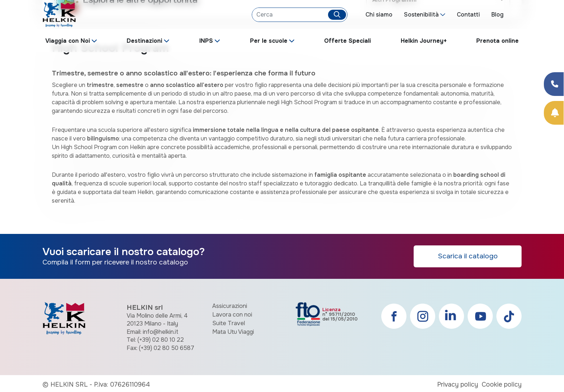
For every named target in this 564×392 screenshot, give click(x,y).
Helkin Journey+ (424, 41)
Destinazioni (144, 41)
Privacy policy (458, 384)
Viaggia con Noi (68, 41)
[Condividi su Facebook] (554, 84)
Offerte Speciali (347, 41)
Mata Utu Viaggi (233, 332)
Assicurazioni (230, 306)
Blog (497, 15)
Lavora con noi (232, 315)
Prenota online (497, 41)
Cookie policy (502, 384)
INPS (206, 41)
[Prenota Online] (554, 113)
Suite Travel (229, 323)
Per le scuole (269, 41)
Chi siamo (379, 15)
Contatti (468, 15)
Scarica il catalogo (468, 256)
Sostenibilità (421, 15)
